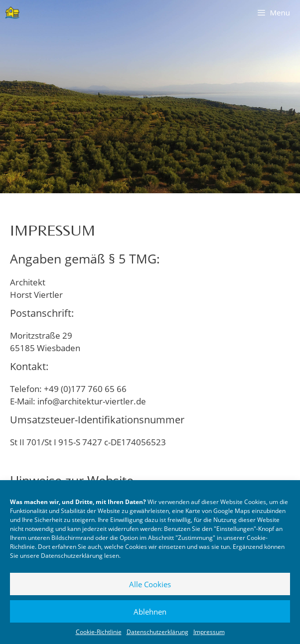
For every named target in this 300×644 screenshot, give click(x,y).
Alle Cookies (150, 584)
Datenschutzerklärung (72, 556)
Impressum (209, 632)
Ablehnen (150, 612)
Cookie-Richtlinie (99, 632)
